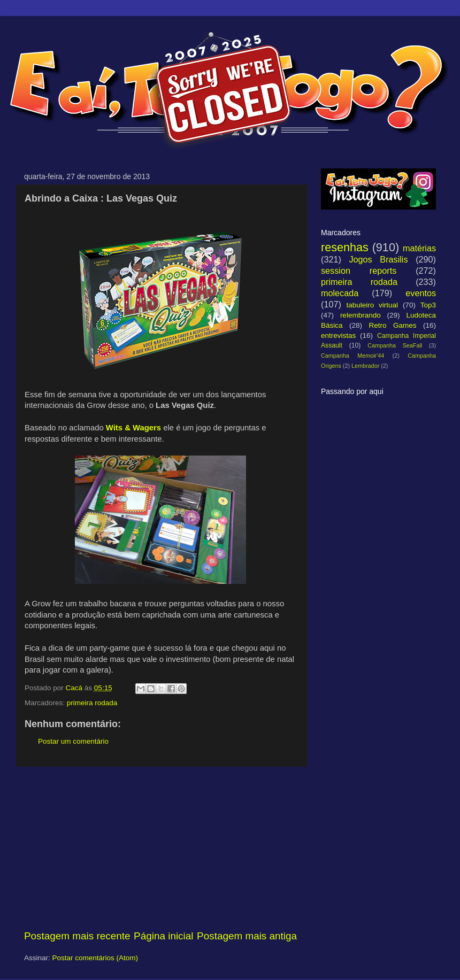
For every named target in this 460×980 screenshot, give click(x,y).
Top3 (428, 305)
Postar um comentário (73, 741)
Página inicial (163, 936)
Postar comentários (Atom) (95, 958)
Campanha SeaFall (395, 345)
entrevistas (338, 335)
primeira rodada (92, 703)
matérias (419, 248)
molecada (340, 293)
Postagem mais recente (77, 936)
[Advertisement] (161, 848)
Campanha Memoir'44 (352, 356)
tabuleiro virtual (372, 305)
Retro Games (392, 325)
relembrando (361, 315)
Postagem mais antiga (247, 936)
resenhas (345, 247)
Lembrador (365, 366)
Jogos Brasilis (378, 259)
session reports (359, 271)
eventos (421, 293)
